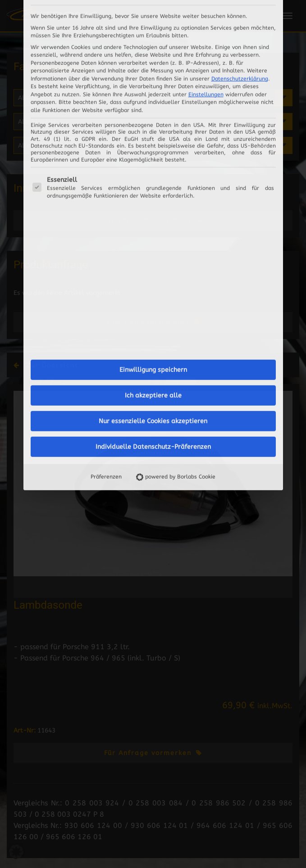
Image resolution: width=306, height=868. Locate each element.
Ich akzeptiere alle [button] (153, 256)
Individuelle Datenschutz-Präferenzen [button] (153, 308)
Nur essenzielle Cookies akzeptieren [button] (153, 282)
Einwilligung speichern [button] (153, 231)
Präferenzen (106, 338)
